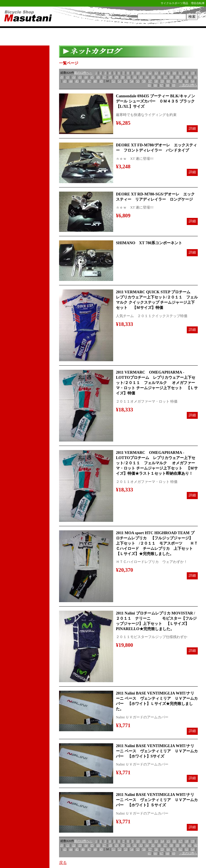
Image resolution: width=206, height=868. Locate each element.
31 (129, 77)
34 (147, 77)
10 (138, 73)
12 (150, 73)
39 (177, 77)
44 (71, 81)
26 (98, 77)
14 (162, 73)
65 (149, 85)
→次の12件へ (188, 85)
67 (161, 85)
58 (156, 81)
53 (126, 81)
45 (77, 81)
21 (68, 77)
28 (110, 77)
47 (89, 81)
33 (141, 77)
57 (150, 81)
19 (193, 73)
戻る (63, 863)
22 (74, 77)
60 (168, 81)
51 (113, 81)
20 (62, 77)
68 (167, 85)
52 (120, 81)
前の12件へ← (83, 73)
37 (165, 77)
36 (159, 77)
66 (155, 85)
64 (193, 81)
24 (86, 77)
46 (83, 81)
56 (144, 81)
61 (174, 81)
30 (123, 77)
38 (171, 77)
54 (132, 81)
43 (65, 81)
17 (180, 73)
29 (116, 77)
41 (190, 77)
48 (95, 81)
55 (138, 81)
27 (104, 77)
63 (187, 81)
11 (144, 73)
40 (183, 77)
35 (153, 77)
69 (174, 85)
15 (168, 73)
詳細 (192, 129)
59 (162, 81)
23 (80, 77)
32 (135, 77)
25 (92, 77)
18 (187, 73)
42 (196, 77)
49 (101, 81)
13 (156, 73)
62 (180, 81)
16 (174, 73)
